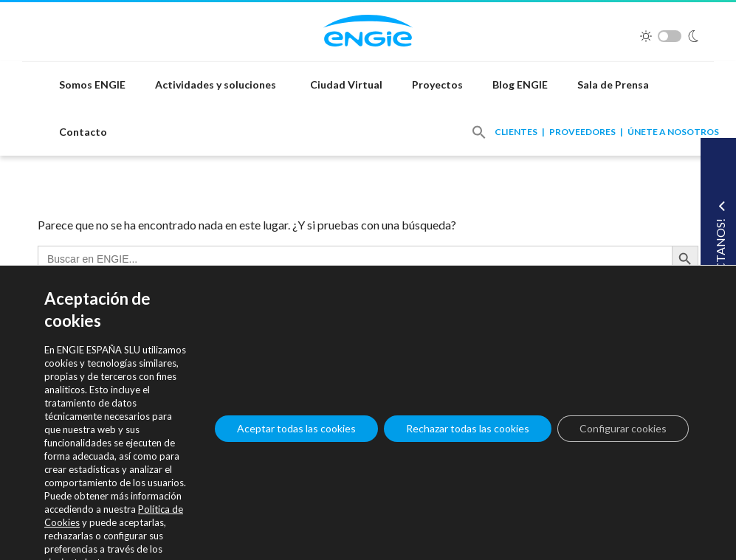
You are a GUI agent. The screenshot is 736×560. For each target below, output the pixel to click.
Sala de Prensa (613, 84)
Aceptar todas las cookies (296, 428)
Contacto (83, 132)
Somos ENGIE (92, 84)
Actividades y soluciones (216, 84)
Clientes (516, 132)
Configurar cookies (623, 428)
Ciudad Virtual (346, 84)
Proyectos (437, 84)
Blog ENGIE (520, 84)
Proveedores (582, 132)
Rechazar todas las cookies (468, 428)
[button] (479, 132)
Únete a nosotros (673, 132)
